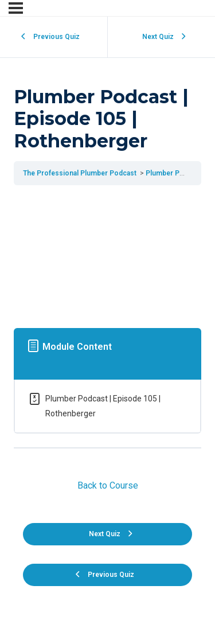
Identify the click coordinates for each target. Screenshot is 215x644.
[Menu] (16, 8)
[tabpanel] (107, 254)
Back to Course (108, 485)
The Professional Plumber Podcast (81, 173)
